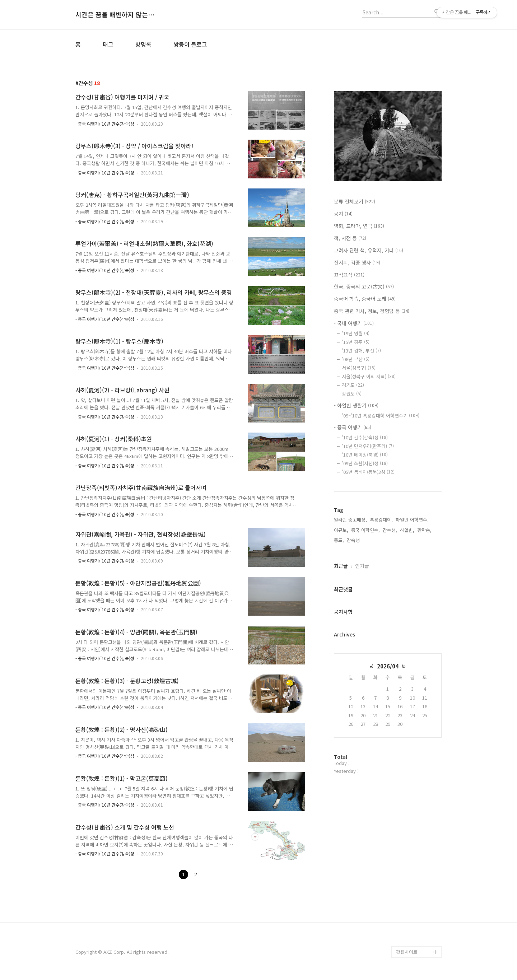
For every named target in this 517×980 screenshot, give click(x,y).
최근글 (341, 566)
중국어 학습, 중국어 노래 (365, 299)
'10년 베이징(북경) (365, 455)
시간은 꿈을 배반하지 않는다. (115, 15)
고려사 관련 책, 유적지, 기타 (369, 250)
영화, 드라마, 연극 (359, 226)
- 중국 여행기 (353, 427)
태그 (108, 44)
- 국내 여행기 (354, 323)
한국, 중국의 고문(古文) (364, 286)
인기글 (362, 566)
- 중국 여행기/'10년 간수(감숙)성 (105, 124)
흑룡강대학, (381, 520)
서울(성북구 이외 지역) (369, 376)
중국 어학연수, (365, 530)
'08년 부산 (356, 359)
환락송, (424, 530)
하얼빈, (407, 530)
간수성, (390, 530)
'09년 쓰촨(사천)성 (365, 463)
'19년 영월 (356, 333)
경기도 (353, 385)
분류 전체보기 (355, 201)
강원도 (352, 394)
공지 (343, 214)
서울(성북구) (359, 368)
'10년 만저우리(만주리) (368, 446)
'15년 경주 (356, 342)
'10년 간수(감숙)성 (365, 437)
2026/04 (388, 666)
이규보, (341, 530)
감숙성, (354, 540)
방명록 (143, 44)
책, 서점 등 (350, 238)
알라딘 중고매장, (350, 520)
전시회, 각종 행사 (357, 262)
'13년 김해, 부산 (361, 351)
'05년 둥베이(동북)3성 (368, 472)
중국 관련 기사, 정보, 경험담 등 (372, 311)
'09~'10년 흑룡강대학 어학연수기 (381, 416)
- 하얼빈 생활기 (356, 405)
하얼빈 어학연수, (412, 520)
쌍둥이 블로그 (190, 44)
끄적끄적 (349, 275)
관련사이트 (407, 952)
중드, (339, 540)
